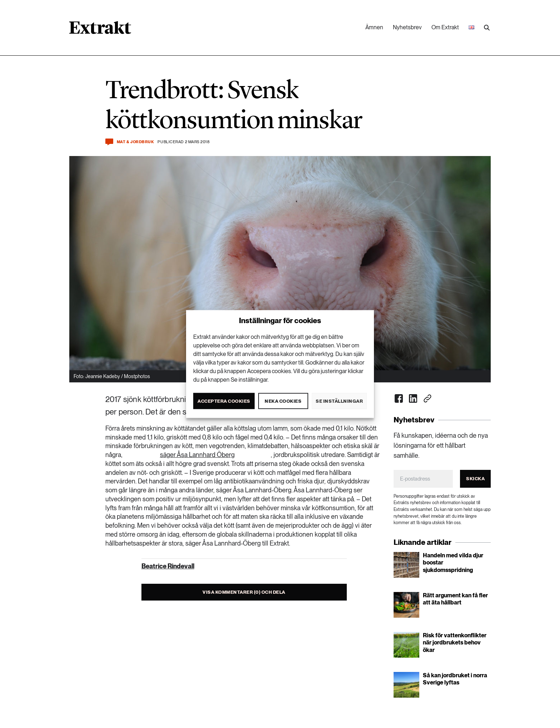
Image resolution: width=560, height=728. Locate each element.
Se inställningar (339, 401)
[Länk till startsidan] (100, 30)
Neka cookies (283, 401)
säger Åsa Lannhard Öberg (197, 455)
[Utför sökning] (487, 28)
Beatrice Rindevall (168, 566)
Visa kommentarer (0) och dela (244, 592)
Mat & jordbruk (136, 142)
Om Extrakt (445, 27)
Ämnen (374, 27)
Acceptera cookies (224, 401)
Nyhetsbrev (407, 27)
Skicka (475, 479)
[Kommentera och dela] (109, 142)
